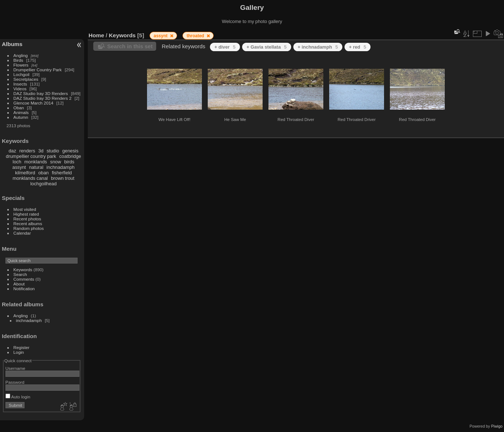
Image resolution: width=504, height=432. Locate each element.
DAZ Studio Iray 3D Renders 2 (43, 98)
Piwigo (497, 426)
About (19, 284)
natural (36, 167)
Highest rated (26, 214)
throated (196, 36)
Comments (24, 279)
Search (20, 274)
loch (17, 162)
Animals (21, 112)
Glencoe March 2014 (33, 103)
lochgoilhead (44, 184)
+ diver (225, 47)
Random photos (29, 228)
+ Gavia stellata (267, 47)
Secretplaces (26, 79)
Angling (21, 55)
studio (53, 151)
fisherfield (62, 173)
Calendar (22, 233)
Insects (20, 84)
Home (96, 35)
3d (41, 151)
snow (56, 162)
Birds (18, 60)
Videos (20, 89)
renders (27, 151)
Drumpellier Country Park (38, 70)
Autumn (21, 117)
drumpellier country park (31, 156)
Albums (12, 44)
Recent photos (27, 219)
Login (19, 352)
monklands (36, 162)
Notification (24, 289)
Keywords (23, 270)
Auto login (18, 397)
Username (15, 368)
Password (15, 382)
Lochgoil (22, 74)
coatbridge (70, 156)
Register (22, 347)
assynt (19, 167)
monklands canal (30, 178)
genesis (70, 151)
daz (13, 151)
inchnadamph (61, 167)
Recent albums (28, 223)
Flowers (21, 65)
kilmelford (25, 173)
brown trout (63, 178)
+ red (358, 47)
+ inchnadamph (318, 47)
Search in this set (130, 46)
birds (69, 162)
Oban (19, 108)
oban (44, 173)
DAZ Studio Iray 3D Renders (41, 93)
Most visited (25, 209)
